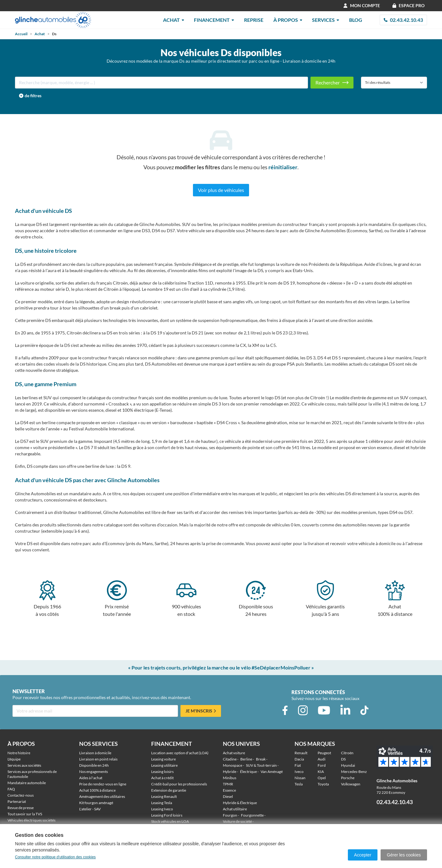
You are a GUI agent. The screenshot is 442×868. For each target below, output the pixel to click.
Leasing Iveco (162, 809)
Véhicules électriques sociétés (31, 820)
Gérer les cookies (404, 855)
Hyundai (348, 765)
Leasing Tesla (162, 803)
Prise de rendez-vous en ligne (103, 784)
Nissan (300, 778)
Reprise (254, 20)
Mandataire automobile (27, 783)
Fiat (298, 765)
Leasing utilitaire (164, 765)
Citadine (230, 759)
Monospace (233, 765)
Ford (322, 765)
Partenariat (17, 801)
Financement (214, 20)
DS (343, 759)
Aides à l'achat (91, 778)
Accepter (363, 855)
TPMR (228, 784)
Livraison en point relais (98, 759)
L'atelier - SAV (90, 809)
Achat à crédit (162, 778)
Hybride (230, 772)
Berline (246, 759)
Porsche (348, 778)
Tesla (299, 784)
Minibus (230, 778)
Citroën (347, 753)
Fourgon (230, 815)
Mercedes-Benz (354, 772)
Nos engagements (94, 772)
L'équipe (14, 759)
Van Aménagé (272, 772)
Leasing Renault (164, 796)
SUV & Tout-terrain (261, 765)
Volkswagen (351, 784)
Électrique (248, 772)
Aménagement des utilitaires (102, 796)
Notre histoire (19, 753)
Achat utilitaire (235, 809)
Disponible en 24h (94, 765)
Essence (229, 790)
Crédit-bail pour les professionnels (179, 784)
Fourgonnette (252, 815)
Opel (322, 778)
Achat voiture (234, 753)
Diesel (228, 796)
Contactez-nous (21, 795)
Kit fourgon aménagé (96, 803)
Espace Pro (408, 5)
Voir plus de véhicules (221, 190)
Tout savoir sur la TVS (25, 814)
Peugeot (324, 753)
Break (261, 759)
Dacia (299, 759)
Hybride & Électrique (240, 803)
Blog (356, 20)
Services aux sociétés (24, 765)
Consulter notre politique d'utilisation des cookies (55, 857)
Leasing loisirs (162, 772)
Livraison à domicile (95, 753)
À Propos (288, 20)
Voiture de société (237, 821)
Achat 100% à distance (97, 790)
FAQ (11, 789)
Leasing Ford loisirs (167, 815)
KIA (321, 772)
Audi (322, 759)
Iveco (299, 772)
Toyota (323, 784)
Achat (174, 20)
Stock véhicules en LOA (170, 821)
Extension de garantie (169, 790)
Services (326, 20)
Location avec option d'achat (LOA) (180, 753)
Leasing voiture (163, 759)
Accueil (21, 34)
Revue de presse (21, 808)
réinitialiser (283, 167)
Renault (301, 753)
